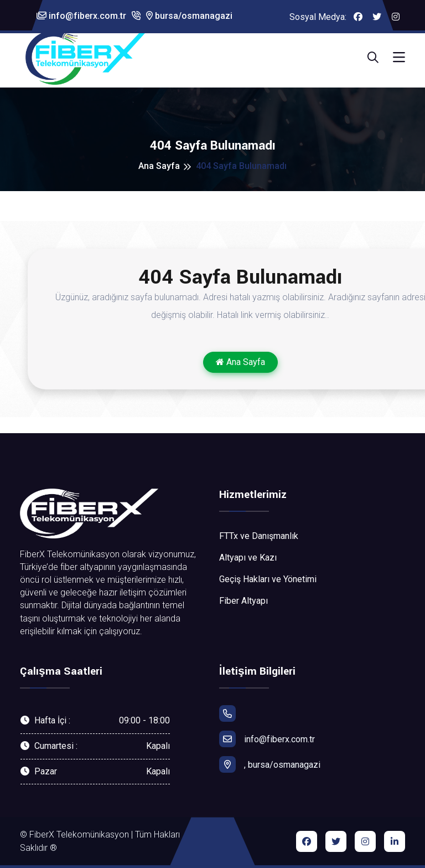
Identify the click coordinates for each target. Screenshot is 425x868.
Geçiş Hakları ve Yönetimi (268, 579)
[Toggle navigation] (399, 58)
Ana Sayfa (159, 166)
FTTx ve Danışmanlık (259, 536)
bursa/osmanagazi (189, 16)
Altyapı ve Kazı (248, 558)
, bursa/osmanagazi (270, 764)
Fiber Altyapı (243, 601)
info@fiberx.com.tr (81, 16)
